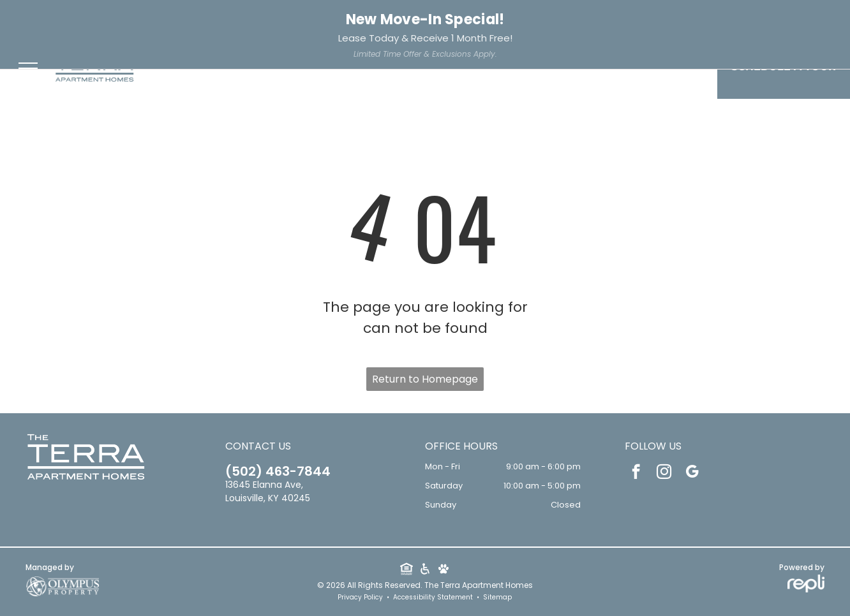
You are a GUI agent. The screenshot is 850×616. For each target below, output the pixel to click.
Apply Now (813, 17)
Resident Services (728, 17)
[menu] (28, 68)
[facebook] (227, 19)
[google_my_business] (267, 19)
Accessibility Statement (433, 597)
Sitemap (497, 597)
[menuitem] (242, 70)
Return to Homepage (425, 379)
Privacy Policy (360, 597)
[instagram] (247, 19)
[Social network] (406, 570)
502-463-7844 (53, 18)
